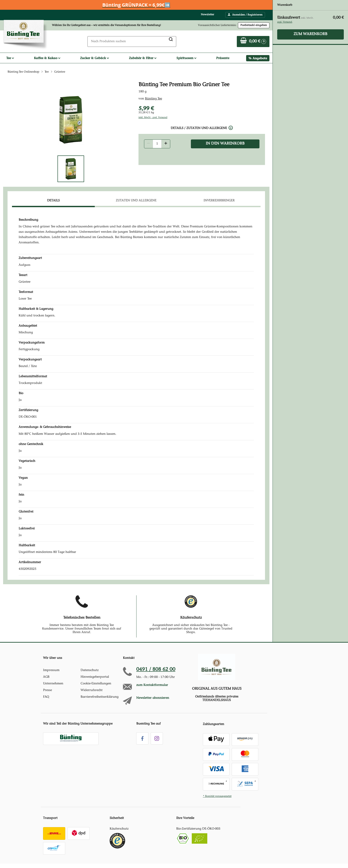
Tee (10, 58)
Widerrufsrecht (92, 690)
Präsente (223, 58)
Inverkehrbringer (219, 201)
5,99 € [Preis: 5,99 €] (146, 108)
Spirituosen (186, 58)
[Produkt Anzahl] (157, 144)
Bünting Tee (153, 99)
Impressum (51, 670)
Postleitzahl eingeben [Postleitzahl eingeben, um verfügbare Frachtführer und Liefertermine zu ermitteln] (254, 25)
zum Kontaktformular (152, 685)
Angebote (260, 58)
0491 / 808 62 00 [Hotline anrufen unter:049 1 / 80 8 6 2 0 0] (156, 670)
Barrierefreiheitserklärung (100, 697)
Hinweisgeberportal (95, 677)
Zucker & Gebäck (95, 58)
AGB (46, 677)
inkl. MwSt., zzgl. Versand (153, 118)
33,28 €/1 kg (146, 113)
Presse (47, 690)
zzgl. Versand (285, 22)
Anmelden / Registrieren (245, 15)
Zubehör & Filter (143, 58)
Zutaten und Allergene (136, 201)
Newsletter (208, 15)
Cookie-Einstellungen (96, 684)
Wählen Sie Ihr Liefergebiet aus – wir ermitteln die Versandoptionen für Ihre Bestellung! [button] (107, 25)
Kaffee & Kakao (47, 58)
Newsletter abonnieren (153, 698)
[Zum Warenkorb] (253, 42)
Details (53, 201)
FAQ (46, 697)
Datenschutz (90, 670)
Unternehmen (53, 684)
